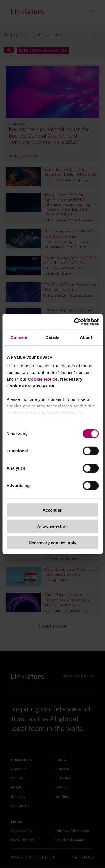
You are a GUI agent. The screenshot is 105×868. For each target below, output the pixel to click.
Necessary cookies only (52, 542)
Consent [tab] (19, 337)
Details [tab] (53, 337)
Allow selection (53, 526)
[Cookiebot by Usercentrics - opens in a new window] (75, 322)
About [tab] (86, 337)
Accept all (53, 510)
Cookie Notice (43, 379)
